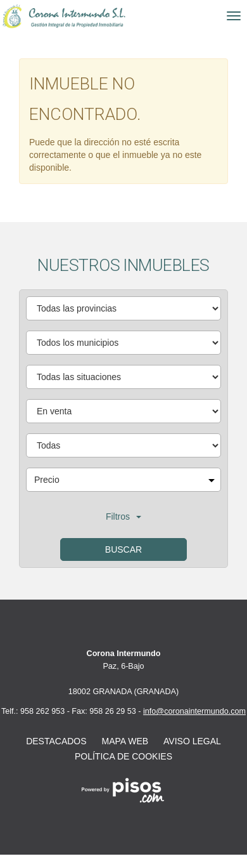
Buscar (123, 549)
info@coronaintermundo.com (194, 711)
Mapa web (125, 741)
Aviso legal (192, 741)
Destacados (56, 741)
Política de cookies (123, 756)
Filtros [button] (123, 516)
